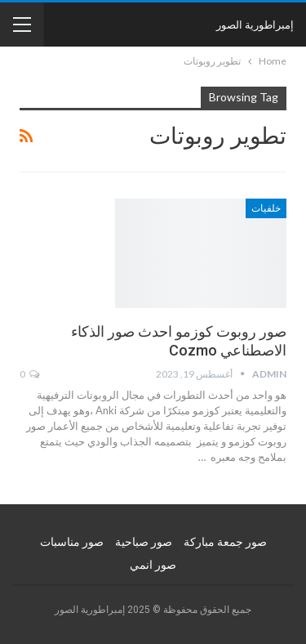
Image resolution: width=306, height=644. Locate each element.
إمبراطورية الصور (255, 25)
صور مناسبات (72, 542)
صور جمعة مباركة (225, 542)
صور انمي (153, 565)
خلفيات (266, 208)
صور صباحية (144, 542)
